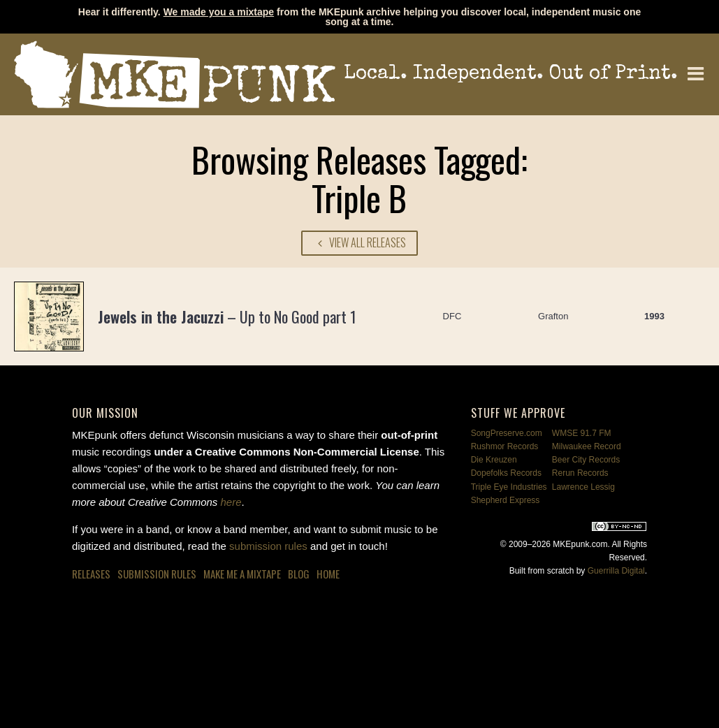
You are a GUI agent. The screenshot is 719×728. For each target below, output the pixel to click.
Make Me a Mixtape (242, 574)
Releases (91, 574)
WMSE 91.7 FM (582, 433)
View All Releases (360, 242)
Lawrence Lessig (583, 487)
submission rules (268, 546)
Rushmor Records (505, 446)
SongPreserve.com (507, 433)
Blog (299, 574)
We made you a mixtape (219, 12)
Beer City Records (586, 460)
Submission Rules (157, 574)
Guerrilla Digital (616, 571)
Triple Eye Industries (509, 487)
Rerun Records (580, 473)
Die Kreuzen (494, 460)
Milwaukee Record (587, 446)
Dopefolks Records (506, 473)
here (231, 502)
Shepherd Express (506, 500)
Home (328, 574)
